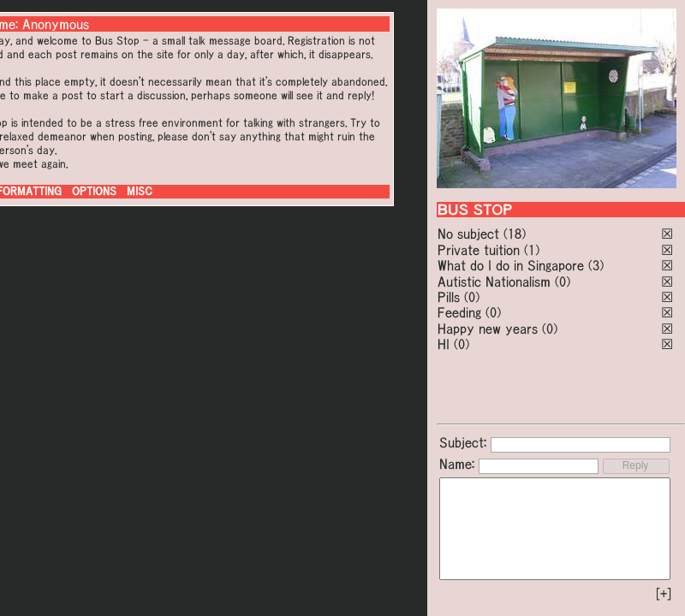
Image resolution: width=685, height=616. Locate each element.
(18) (515, 234)
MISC (140, 191)
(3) (596, 265)
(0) (563, 281)
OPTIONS (94, 191)
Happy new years (488, 329)
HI (444, 344)
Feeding (459, 312)
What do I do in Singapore (511, 265)
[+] (664, 594)
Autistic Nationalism (494, 281)
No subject (471, 234)
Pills (449, 297)
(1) (532, 250)
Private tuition (479, 250)
